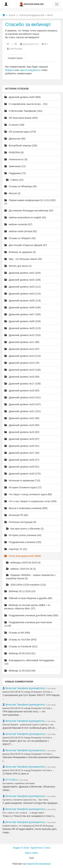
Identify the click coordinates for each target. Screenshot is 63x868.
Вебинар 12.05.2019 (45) (20, 671)
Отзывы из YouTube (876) (20, 640)
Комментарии (15, 58)
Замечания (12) (15, 166)
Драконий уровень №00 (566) (22, 97)
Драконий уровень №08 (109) (22, 321)
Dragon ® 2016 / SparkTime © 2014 (32, 848)
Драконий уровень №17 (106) (22, 384)
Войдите (10, 70)
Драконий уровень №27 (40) (22, 453)
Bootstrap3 (45, 864)
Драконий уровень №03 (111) (22, 287)
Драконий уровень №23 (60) (22, 425)
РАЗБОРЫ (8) (14, 152)
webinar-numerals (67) (18, 224)
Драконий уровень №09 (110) (22, 328)
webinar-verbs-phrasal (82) (20, 231)
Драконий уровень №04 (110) (22, 294)
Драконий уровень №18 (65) (22, 391)
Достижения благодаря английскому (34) (29, 211)
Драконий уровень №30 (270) (22, 474)
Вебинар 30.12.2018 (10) (20, 591)
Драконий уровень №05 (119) (22, 301)
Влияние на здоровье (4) (20, 252)
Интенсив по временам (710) (22, 481)
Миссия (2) (12, 193)
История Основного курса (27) (23, 487)
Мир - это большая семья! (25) (23, 259)
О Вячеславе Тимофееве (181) (23, 111)
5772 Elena (12, 780)
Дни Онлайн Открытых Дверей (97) (26, 245)
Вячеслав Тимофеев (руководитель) (25, 688)
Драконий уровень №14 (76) (22, 363)
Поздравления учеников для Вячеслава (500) (31, 615)
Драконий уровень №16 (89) (22, 377)
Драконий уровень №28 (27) (22, 460)
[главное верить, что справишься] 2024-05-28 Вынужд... (29, 826)
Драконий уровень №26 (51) (22, 446)
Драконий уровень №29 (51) (22, 467)
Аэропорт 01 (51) (16, 549)
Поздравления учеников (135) (23, 542)
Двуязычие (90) (15, 139)
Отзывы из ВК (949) (17, 633)
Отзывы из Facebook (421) (21, 646)
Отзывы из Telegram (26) (20, 238)
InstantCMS (33, 864)
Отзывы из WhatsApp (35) (20, 186)
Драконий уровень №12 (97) (22, 349)
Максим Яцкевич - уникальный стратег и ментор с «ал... (29, 725)
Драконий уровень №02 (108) (22, 280)
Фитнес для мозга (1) (18, 266)
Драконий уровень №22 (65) (22, 418)
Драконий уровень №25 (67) (22, 439)
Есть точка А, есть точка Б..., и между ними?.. (24, 813)
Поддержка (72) (15, 173)
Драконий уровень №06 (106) (22, 307)
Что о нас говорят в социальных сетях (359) (30, 501)
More (50, 15)
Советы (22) (15, 180)
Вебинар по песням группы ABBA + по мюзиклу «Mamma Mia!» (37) (27, 607)
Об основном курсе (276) (20, 132)
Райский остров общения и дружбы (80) (28, 598)
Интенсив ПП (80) (16, 515)
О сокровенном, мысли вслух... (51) (26, 104)
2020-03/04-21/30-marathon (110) (26, 585)
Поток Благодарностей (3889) (23, 556)
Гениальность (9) (16, 159)
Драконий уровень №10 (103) (22, 335)
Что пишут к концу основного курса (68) (28, 494)
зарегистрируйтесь (30, 70)
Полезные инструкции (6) (20, 522)
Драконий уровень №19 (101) (22, 397)
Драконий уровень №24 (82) (22, 432)
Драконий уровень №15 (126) (22, 370)
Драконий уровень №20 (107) (22, 404)
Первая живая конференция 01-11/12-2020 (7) (30, 202)
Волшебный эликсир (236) (21, 146)
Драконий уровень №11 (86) (22, 342)
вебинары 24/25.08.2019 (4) (23, 563)
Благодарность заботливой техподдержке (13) (29, 662)
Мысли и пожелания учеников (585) (26, 508)
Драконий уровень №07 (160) (22, 314)
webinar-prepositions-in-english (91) (25, 217)
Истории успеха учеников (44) (23, 535)
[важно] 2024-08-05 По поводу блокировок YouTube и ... (28, 692)
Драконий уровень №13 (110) (22, 356)
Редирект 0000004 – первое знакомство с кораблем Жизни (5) (31, 577)
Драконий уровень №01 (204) (22, 273)
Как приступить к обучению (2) (25, 529)
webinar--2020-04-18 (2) (21, 569)
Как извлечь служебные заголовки (18, 783)
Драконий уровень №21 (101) (22, 411)
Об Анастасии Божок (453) (21, 118)
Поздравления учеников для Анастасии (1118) (28, 624)
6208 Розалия (16, 49)
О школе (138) (14, 125)
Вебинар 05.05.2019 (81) (20, 653)
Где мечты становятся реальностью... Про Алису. (26, 800)
